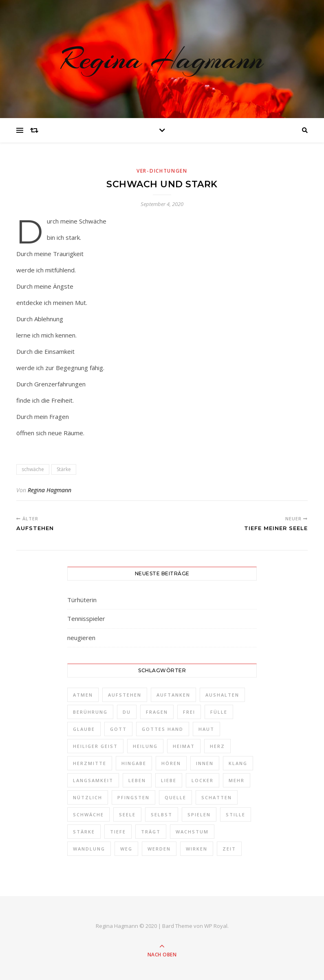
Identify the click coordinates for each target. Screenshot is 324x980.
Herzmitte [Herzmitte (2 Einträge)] (90, 763)
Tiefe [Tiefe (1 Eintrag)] (118, 832)
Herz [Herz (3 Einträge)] (217, 746)
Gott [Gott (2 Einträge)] (118, 729)
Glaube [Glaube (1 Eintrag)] (84, 729)
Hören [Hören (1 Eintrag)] (171, 763)
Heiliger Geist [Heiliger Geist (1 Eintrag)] (95, 746)
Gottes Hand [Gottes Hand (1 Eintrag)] (163, 729)
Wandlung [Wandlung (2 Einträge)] (89, 849)
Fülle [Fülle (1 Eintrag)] (219, 712)
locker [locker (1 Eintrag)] (203, 780)
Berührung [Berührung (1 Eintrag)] (90, 712)
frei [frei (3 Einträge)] (189, 712)
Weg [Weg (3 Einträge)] (126, 849)
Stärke (64, 469)
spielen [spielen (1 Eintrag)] (199, 814)
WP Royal (216, 926)
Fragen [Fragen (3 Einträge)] (157, 712)
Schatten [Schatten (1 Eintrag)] (217, 797)
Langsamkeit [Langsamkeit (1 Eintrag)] (93, 780)
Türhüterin (82, 600)
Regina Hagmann (162, 59)
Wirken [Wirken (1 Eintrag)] (197, 849)
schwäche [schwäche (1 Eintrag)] (88, 814)
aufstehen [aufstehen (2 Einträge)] (125, 695)
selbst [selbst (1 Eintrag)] (162, 814)
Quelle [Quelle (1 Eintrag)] (175, 797)
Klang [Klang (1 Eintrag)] (238, 763)
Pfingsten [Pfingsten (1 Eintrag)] (133, 797)
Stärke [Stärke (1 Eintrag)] (84, 832)
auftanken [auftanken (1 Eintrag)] (173, 695)
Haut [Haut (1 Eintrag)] (206, 729)
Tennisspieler (86, 618)
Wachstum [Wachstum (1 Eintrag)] (192, 832)
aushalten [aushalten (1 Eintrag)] (222, 695)
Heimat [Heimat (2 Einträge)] (184, 746)
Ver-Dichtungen (162, 171)
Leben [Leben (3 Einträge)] (137, 780)
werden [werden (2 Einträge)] (159, 849)
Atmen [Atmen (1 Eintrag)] (83, 695)
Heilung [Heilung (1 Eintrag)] (145, 746)
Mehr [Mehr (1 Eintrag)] (237, 780)
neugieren (81, 638)
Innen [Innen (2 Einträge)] (205, 763)
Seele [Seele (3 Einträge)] (127, 814)
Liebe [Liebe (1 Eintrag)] (169, 780)
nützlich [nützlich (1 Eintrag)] (88, 797)
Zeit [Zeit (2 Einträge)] (229, 849)
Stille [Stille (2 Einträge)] (236, 814)
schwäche (33, 469)
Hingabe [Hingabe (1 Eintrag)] (134, 763)
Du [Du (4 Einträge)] (127, 712)
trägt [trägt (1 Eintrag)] (151, 832)
